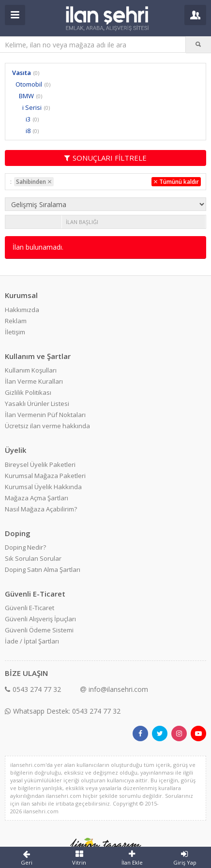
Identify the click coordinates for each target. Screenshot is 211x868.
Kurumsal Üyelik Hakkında (43, 487)
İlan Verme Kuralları (34, 381)
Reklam (16, 321)
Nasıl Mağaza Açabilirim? (41, 509)
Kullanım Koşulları (31, 370)
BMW (26, 96)
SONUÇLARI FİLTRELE (105, 158)
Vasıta (22, 73)
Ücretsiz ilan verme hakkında (47, 426)
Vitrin (79, 858)
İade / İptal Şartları (32, 641)
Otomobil (29, 84)
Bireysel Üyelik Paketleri (40, 464)
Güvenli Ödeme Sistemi (39, 630)
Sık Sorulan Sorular (33, 558)
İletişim (15, 332)
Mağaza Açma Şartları (37, 498)
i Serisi (32, 107)
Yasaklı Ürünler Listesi (37, 404)
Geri (26, 858)
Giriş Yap (185, 858)
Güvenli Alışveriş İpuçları (40, 619)
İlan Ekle (132, 858)
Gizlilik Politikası (28, 392)
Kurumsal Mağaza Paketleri (45, 476)
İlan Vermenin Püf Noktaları (45, 415)
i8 (28, 131)
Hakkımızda (22, 310)
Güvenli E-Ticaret (30, 608)
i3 (28, 119)
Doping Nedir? (25, 547)
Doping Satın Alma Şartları (43, 569)
